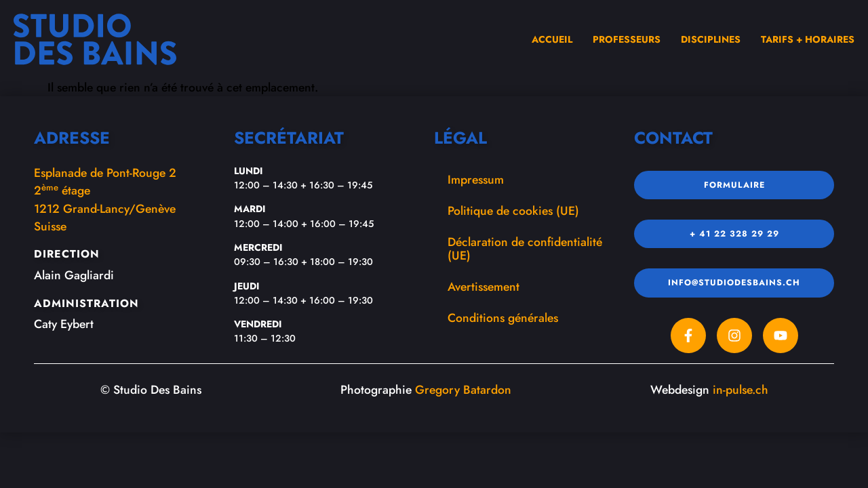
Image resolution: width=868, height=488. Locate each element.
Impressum (476, 180)
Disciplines (711, 39)
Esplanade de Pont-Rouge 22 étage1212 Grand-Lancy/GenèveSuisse (105, 200)
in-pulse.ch (741, 390)
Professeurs (627, 39)
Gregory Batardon (463, 390)
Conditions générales (503, 318)
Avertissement (484, 287)
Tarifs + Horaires (808, 39)
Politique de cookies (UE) (513, 211)
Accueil (552, 39)
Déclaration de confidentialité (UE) (525, 249)
